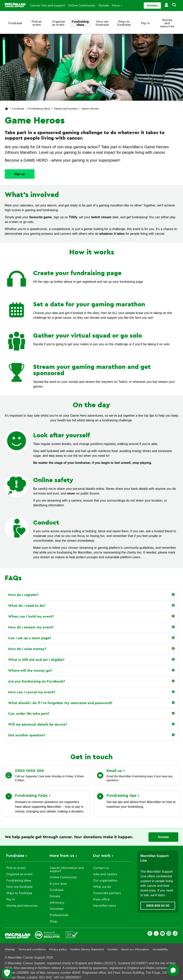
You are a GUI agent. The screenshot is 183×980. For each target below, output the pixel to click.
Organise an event (58, 23)
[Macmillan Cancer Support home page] (7, 109)
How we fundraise (102, 23)
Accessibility (160, 950)
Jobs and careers (105, 874)
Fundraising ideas (80, 23)
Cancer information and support (67, 869)
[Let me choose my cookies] (7, 973)
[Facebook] (150, 934)
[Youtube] (162, 934)
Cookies (112, 950)
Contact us (101, 868)
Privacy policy (58, 950)
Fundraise (15, 23)
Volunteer (57, 909)
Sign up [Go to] (20, 174)
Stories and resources (167, 23)
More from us (62, 856)
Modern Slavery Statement (87, 950)
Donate (104, 6)
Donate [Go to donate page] (152, 6)
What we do (102, 887)
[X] (156, 934)
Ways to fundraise (124, 23)
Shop (53, 921)
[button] (174, 6)
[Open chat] (162, 970)
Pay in (145, 23)
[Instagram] (169, 934)
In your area (58, 884)
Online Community (82, 6)
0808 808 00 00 (158, 906)
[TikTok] (175, 934)
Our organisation (105, 881)
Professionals (59, 915)
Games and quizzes (66, 109)
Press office (101, 899)
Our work (102, 856)
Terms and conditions (32, 950)
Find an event (37, 23)
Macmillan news (105, 906)
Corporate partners (107, 893)
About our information (135, 950)
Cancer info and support (48, 6)
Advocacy (57, 903)
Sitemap (10, 950)
